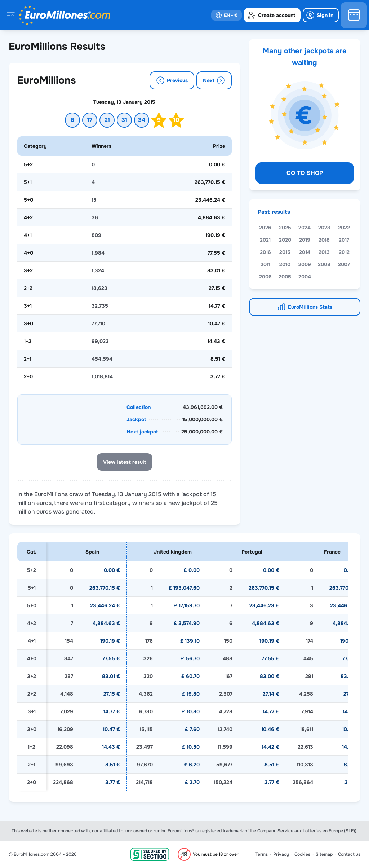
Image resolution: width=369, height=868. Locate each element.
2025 (285, 228)
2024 (304, 228)
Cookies (302, 854)
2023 (324, 228)
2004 (305, 277)
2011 (265, 264)
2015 (285, 252)
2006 (265, 277)
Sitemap (324, 854)
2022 (344, 228)
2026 (265, 228)
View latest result (125, 462)
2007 (344, 264)
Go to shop (305, 173)
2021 (265, 240)
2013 (324, 252)
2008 (324, 264)
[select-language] (226, 15)
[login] (321, 15)
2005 (285, 277)
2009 (305, 264)
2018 (324, 240)
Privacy (281, 854)
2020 (285, 240)
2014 (305, 252)
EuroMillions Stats (310, 307)
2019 (305, 240)
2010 (285, 264)
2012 (344, 252)
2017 (344, 240)
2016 (265, 252)
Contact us (349, 854)
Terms (262, 854)
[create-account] (272, 15)
